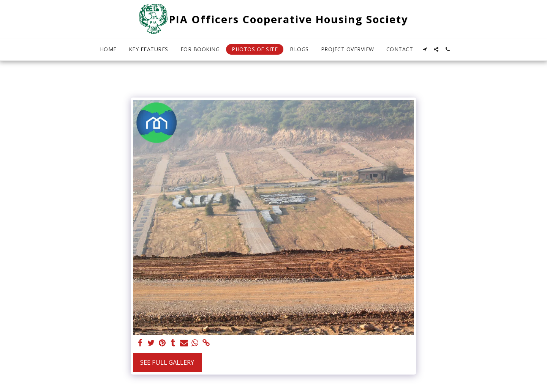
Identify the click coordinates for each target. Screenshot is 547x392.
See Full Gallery (167, 362)
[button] (425, 49)
